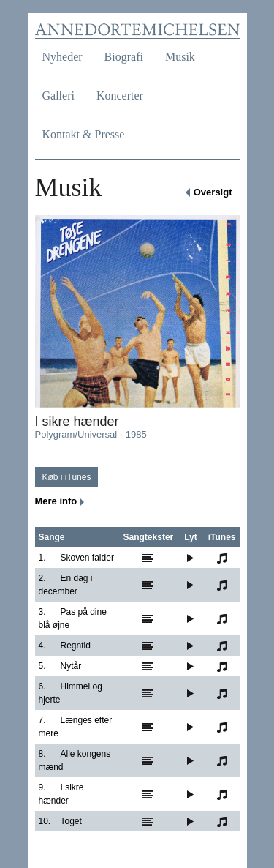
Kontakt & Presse (84, 134)
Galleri (58, 96)
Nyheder (62, 57)
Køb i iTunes (67, 477)
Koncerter (120, 96)
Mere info (56, 501)
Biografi (124, 57)
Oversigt (213, 192)
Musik (180, 57)
